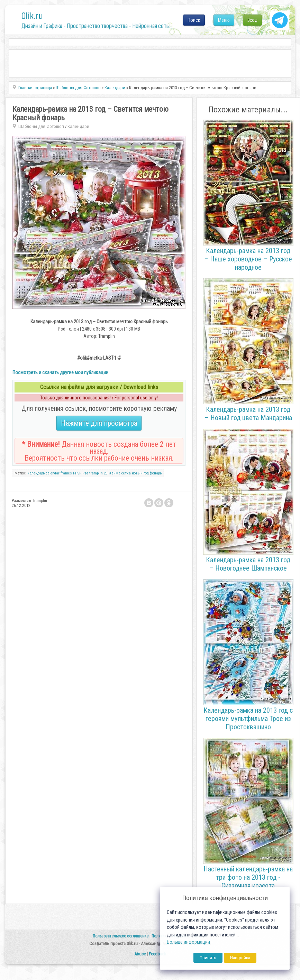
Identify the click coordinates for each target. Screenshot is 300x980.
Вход (252, 20)
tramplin (96, 473)
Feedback (157, 954)
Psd (85, 473)
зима (116, 473)
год (146, 473)
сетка (126, 473)
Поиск (194, 20)
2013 (107, 473)
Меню (224, 20)
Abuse (140, 954)
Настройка (240, 958)
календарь (36, 473)
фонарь (156, 473)
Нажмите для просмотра (99, 423)
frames (66, 473)
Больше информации (188, 942)
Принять (208, 958)
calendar (53, 473)
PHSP (77, 473)
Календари (78, 126)
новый (137, 473)
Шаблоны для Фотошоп (41, 126)
